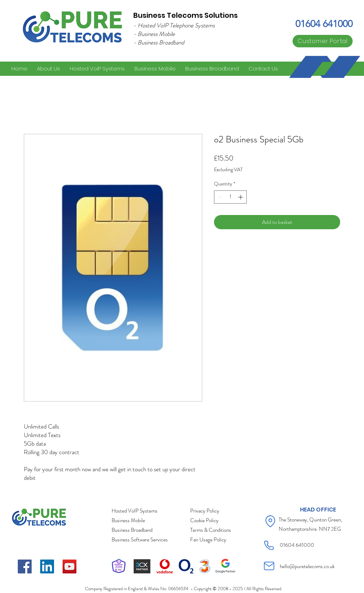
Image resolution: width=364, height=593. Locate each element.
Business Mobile (156, 34)
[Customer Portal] (323, 41)
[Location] (270, 521)
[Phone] (269, 545)
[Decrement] (220, 197)
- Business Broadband (159, 42)
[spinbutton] (230, 197)
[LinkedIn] (47, 566)
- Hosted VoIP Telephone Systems (174, 25)
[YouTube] (69, 566)
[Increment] (241, 197)
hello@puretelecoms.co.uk (307, 566)
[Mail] (269, 566)
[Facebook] (25, 566)
